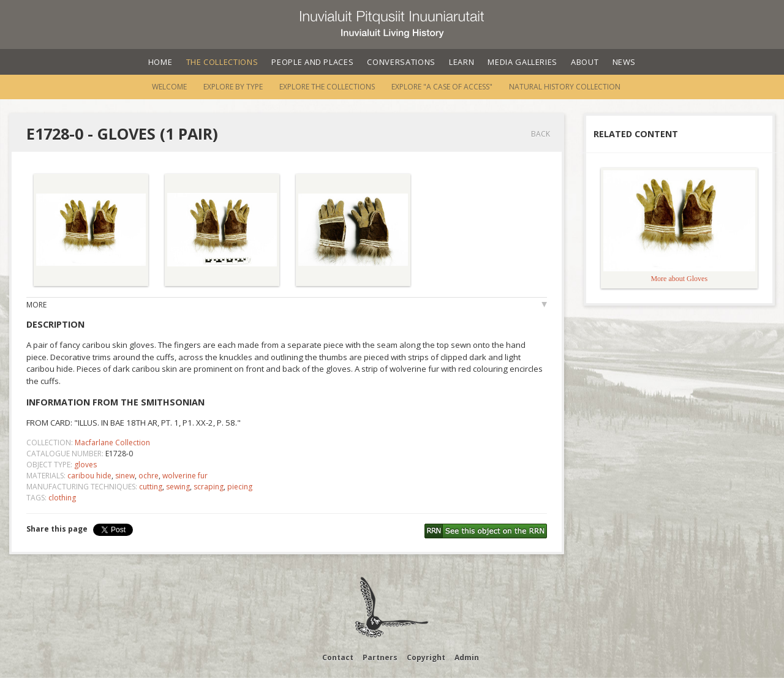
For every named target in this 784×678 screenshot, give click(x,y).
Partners (380, 657)
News (624, 62)
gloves (85, 465)
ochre (149, 476)
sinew (125, 476)
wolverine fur (185, 476)
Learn (462, 62)
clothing (62, 498)
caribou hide (89, 476)
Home (160, 62)
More (36, 305)
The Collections (222, 62)
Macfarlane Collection (112, 443)
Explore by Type (233, 87)
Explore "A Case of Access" (442, 87)
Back (541, 134)
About (585, 62)
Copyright (426, 657)
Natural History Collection (565, 87)
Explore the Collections (327, 87)
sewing (178, 487)
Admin (467, 657)
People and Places (312, 62)
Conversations (401, 62)
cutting (151, 487)
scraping (209, 487)
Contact (338, 657)
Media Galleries (522, 62)
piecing (240, 487)
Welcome (169, 87)
